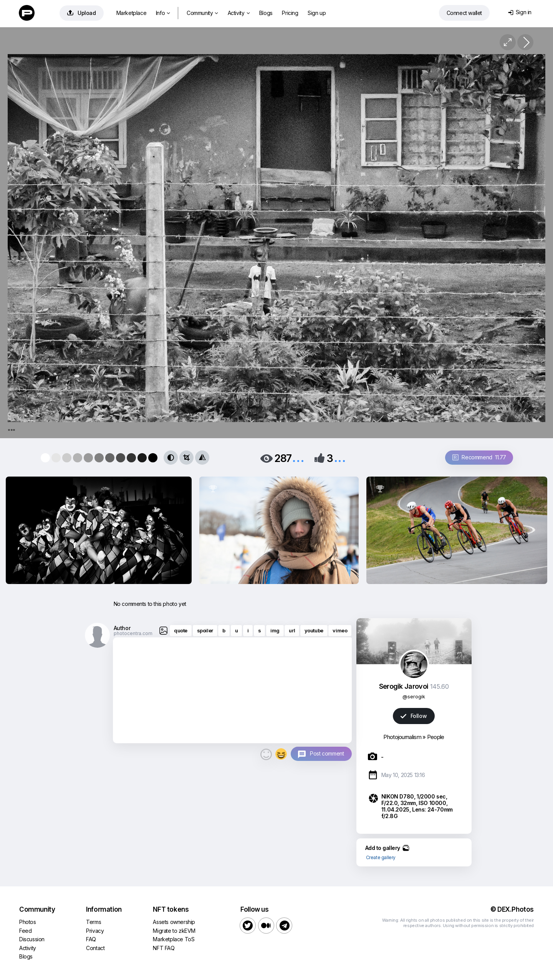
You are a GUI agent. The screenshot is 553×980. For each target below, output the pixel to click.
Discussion (32, 939)
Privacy (95, 931)
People (436, 737)
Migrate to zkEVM (174, 931)
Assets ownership (174, 922)
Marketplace (132, 13)
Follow (414, 716)
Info (163, 13)
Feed (25, 931)
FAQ (91, 939)
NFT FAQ (164, 948)
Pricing (290, 13)
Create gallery (381, 857)
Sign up (317, 13)
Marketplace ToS (174, 939)
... (298, 458)
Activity (239, 13)
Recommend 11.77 (479, 457)
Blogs (266, 13)
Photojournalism (402, 737)
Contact (95, 948)
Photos (28, 922)
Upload (82, 13)
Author (122, 628)
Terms (94, 922)
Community (202, 13)
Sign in (520, 12)
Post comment (327, 753)
